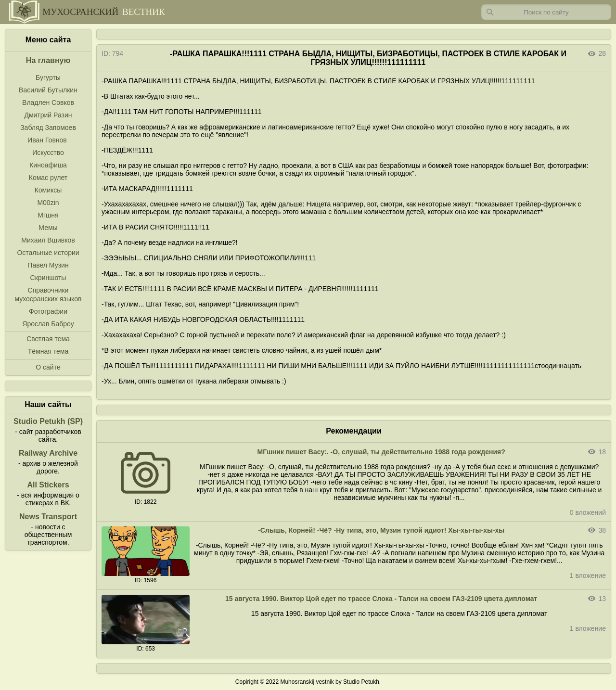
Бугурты (48, 77)
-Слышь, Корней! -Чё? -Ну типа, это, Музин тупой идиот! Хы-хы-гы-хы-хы (381, 530)
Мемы (48, 228)
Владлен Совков (48, 102)
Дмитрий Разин (48, 115)
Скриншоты (48, 278)
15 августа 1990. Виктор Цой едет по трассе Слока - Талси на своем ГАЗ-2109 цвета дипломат (381, 599)
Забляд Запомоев (48, 128)
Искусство (48, 153)
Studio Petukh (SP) (48, 421)
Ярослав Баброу (48, 324)
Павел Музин (48, 265)
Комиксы (48, 190)
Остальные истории (48, 253)
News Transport (48, 517)
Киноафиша (48, 165)
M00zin (48, 203)
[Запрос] (546, 12)
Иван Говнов (47, 140)
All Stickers (48, 485)
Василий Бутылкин (48, 90)
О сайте (48, 367)
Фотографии (48, 311)
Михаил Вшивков (48, 240)
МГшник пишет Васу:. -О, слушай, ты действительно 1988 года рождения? (381, 452)
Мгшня (48, 215)
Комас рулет (48, 178)
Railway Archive (48, 453)
